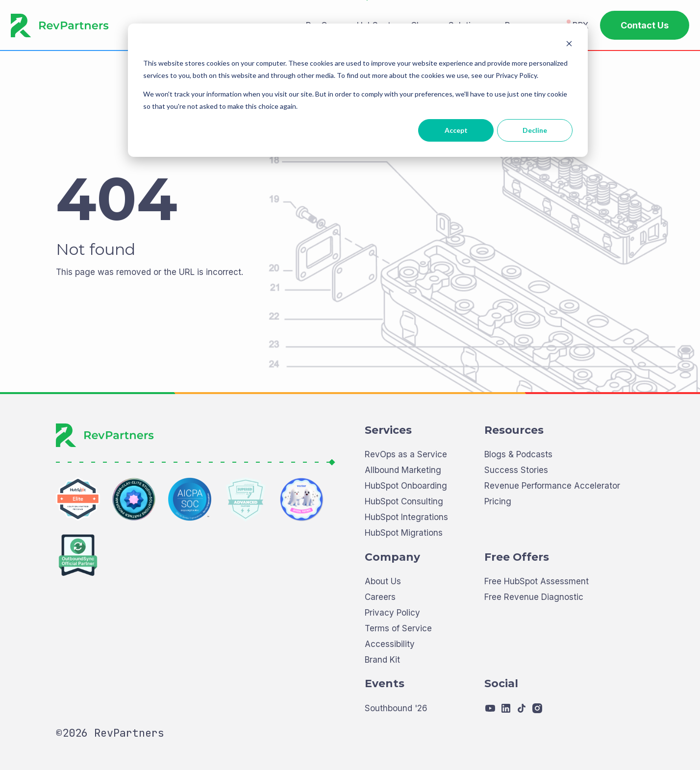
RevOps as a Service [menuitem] (406, 488)
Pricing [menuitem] (498, 535)
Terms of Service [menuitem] (398, 661)
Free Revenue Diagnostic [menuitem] (534, 630)
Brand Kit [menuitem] (382, 693)
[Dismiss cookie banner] (569, 45)
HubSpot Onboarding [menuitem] (406, 519)
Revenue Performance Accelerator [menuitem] (552, 519)
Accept (456, 130)
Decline (535, 130)
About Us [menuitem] (383, 615)
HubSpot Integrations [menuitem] (406, 551)
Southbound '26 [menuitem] (396, 741)
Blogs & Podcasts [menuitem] (518, 488)
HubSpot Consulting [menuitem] (404, 535)
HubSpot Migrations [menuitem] (404, 566)
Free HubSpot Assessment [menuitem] (537, 615)
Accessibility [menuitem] (390, 677)
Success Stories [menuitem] (516, 504)
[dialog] (358, 90)
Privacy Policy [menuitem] (392, 646)
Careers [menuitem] (380, 630)
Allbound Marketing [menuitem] (403, 504)
